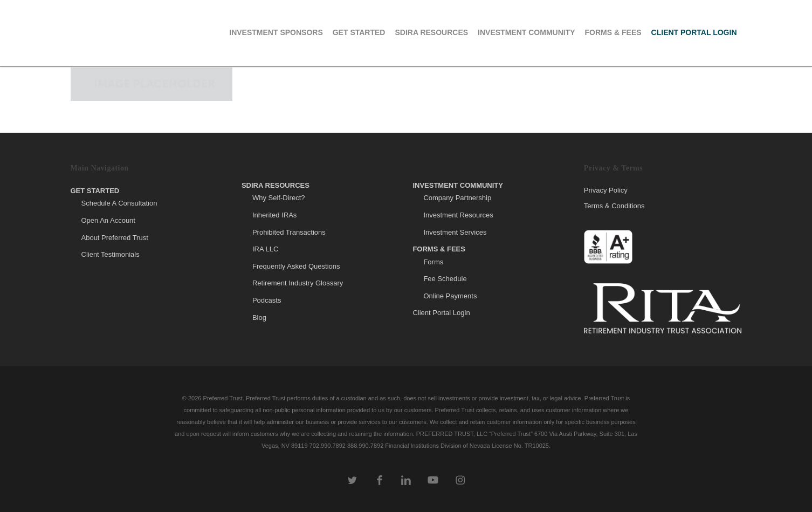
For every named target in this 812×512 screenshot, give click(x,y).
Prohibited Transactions (289, 232)
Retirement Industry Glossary (298, 283)
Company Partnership (457, 198)
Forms (433, 262)
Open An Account (108, 220)
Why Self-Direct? (279, 198)
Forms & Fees (439, 249)
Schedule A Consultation (119, 203)
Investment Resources (458, 215)
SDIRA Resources (276, 185)
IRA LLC (265, 249)
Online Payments (450, 296)
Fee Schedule (445, 279)
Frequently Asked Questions (296, 266)
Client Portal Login (441, 313)
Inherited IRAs (274, 215)
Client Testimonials (111, 254)
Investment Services (455, 232)
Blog (259, 318)
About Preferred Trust (115, 238)
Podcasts (267, 300)
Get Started (95, 191)
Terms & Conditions (614, 206)
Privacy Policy (606, 190)
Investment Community (458, 185)
